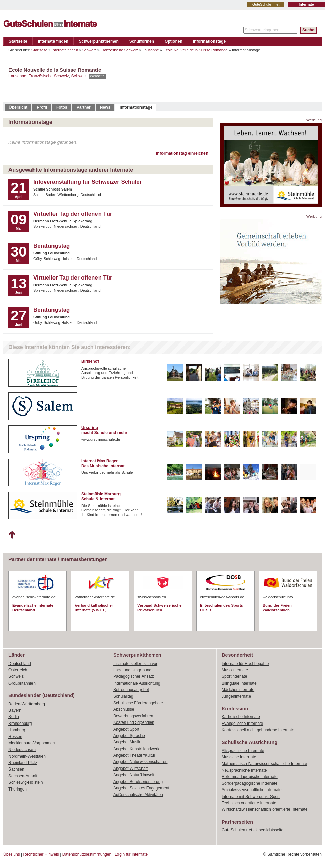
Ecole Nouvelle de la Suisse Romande (195, 50)
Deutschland (20, 664)
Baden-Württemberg (27, 704)
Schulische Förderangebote (138, 703)
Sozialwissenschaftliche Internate (252, 790)
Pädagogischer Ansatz (134, 676)
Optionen (174, 41)
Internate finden (53, 41)
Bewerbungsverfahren (133, 716)
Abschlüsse (124, 709)
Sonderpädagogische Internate (250, 783)
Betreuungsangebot (131, 690)
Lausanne (151, 50)
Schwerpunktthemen (99, 41)
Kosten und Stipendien (134, 722)
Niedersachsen (22, 750)
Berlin (14, 717)
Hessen (15, 737)
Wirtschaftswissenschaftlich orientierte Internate (265, 809)
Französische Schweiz (119, 50)
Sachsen (16, 769)
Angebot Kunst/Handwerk (136, 749)
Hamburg (17, 730)
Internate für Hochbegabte (245, 664)
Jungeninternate (236, 696)
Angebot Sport (126, 729)
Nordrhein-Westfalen (27, 756)
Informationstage (209, 41)
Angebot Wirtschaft (131, 769)
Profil (42, 107)
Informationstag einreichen (182, 153)
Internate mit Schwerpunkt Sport (251, 797)
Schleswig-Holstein (26, 782)
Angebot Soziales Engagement (141, 788)
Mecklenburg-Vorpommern (32, 743)
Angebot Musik (127, 742)
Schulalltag (123, 696)
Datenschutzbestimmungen (87, 854)
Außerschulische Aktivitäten (138, 795)
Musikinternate (235, 670)
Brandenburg (20, 724)
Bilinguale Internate (239, 683)
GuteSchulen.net (266, 4)
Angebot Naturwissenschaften (140, 762)
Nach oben (12, 535)
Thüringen (18, 789)
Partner (84, 107)
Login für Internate (131, 854)
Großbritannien (22, 683)
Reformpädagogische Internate (250, 777)
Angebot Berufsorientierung (138, 782)
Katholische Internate (241, 717)
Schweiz (89, 50)
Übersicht (18, 107)
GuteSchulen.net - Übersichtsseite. (253, 830)
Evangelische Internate (242, 724)
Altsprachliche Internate (243, 751)
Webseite (97, 76)
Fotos (62, 107)
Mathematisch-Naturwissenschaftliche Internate (264, 764)
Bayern (15, 710)
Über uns (12, 854)
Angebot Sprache (129, 736)
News (105, 107)
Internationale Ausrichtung (137, 683)
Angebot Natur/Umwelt (134, 775)
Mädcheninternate (238, 690)
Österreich (18, 670)
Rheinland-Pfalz (23, 763)
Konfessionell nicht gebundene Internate (258, 730)
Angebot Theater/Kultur (134, 755)
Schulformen (142, 41)
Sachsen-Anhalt (23, 776)
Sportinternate (234, 676)
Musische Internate (239, 757)
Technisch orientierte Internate (249, 803)
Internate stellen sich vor (135, 664)
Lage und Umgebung (132, 670)
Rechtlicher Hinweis (41, 854)
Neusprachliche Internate (244, 770)
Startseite (18, 41)
